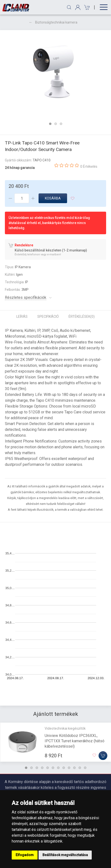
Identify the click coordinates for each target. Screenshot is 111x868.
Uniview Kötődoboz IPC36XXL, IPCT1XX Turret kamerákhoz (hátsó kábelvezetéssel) (75, 741)
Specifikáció (48, 317)
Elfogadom (25, 855)
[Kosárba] (103, 755)
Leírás (22, 317)
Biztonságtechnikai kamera (56, 22)
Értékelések (82, 317)
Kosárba (53, 198)
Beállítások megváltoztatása (65, 855)
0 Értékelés (89, 167)
